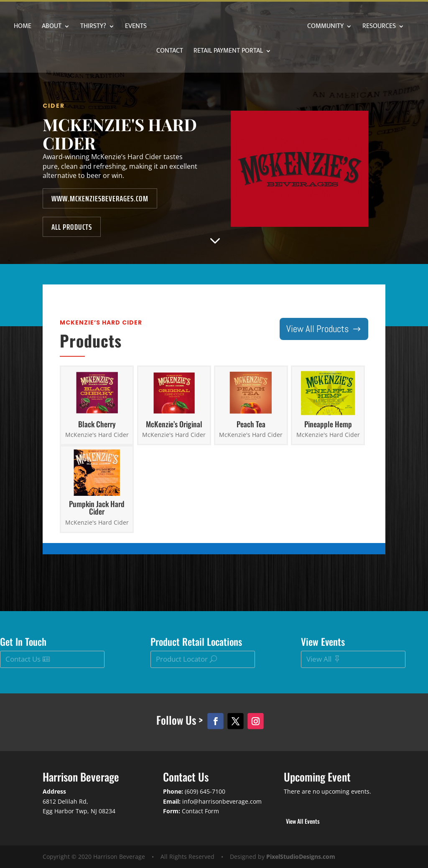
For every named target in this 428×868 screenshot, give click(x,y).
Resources (147, 52)
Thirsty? (118, 28)
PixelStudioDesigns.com (301, 857)
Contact (196, 52)
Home (47, 28)
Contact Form (200, 811)
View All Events (303, 821)
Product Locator (182, 659)
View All (319, 659)
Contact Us (23, 659)
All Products (108, 203)
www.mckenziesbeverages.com (129, 182)
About (76, 28)
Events (160, 28)
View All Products (318, 329)
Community (353, 28)
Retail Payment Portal (254, 52)
